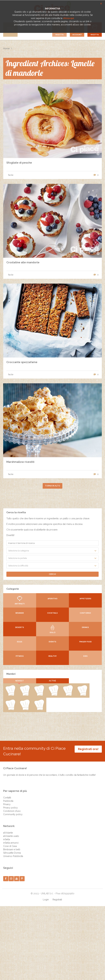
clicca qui (68, 18)
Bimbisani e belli (12, 849)
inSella (7, 839)
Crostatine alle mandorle (23, 262)
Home (6, 49)
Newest (20, 681)
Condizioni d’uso (12, 811)
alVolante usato (11, 836)
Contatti (7, 798)
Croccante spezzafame (22, 362)
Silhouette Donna (12, 853)
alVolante (8, 833)
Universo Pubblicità (13, 856)
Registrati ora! (88, 749)
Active (52, 681)
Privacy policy (10, 808)
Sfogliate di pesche (19, 163)
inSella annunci (11, 843)
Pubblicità (8, 801)
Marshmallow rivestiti (20, 462)
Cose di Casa (10, 846)
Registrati (57, 900)
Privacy (7, 804)
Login (46, 900)
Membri (11, 674)
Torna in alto (52, 486)
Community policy (13, 814)
